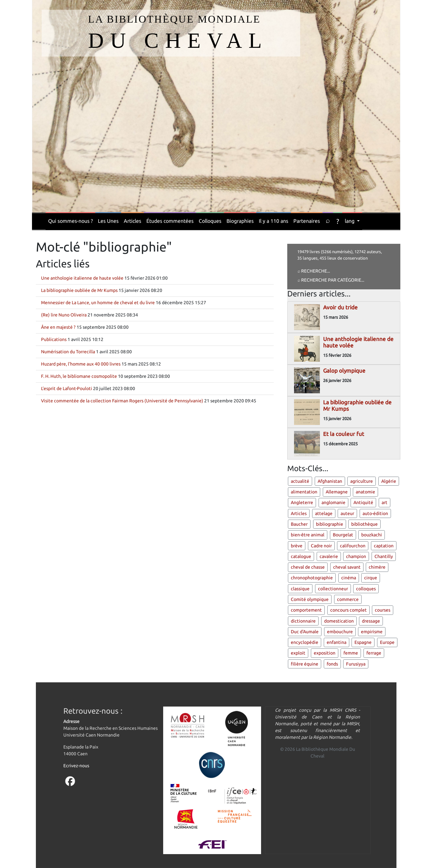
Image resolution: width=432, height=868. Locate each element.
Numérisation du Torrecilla (68, 352)
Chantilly (384, 556)
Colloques (210, 221)
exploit (298, 653)
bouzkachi (372, 535)
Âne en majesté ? (58, 327)
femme (351, 653)
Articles (132, 221)
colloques (366, 589)
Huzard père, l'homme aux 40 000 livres (81, 364)
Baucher (299, 524)
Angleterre (302, 502)
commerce (348, 599)
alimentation (304, 492)
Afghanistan (330, 481)
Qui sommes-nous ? (70, 221)
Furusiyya (356, 664)
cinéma (349, 578)
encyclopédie (305, 642)
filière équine (305, 664)
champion (356, 556)
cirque (371, 578)
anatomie (365, 492)
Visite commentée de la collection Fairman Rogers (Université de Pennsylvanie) (122, 401)
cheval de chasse (308, 567)
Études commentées (170, 221)
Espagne (363, 642)
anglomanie (333, 502)
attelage (324, 513)
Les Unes (108, 221)
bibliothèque (364, 524)
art (385, 502)
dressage (371, 621)
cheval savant (347, 567)
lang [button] (350, 221)
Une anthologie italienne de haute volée (82, 278)
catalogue (301, 556)
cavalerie (329, 556)
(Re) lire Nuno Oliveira (64, 315)
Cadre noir (321, 546)
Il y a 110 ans (274, 221)
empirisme (372, 632)
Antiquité (363, 502)
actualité (300, 481)
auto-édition (375, 513)
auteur (347, 513)
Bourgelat (343, 535)
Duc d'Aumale (305, 632)
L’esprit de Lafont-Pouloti (67, 388)
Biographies (240, 221)
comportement (306, 610)
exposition (325, 653)
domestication (339, 621)
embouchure (340, 632)
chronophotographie (312, 578)
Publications (54, 339)
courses (383, 610)
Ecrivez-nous (76, 766)
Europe (387, 642)
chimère (377, 567)
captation (384, 546)
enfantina (337, 642)
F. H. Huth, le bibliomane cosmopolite (79, 376)
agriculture (362, 481)
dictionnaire (303, 621)
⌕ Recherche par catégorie (329, 280)
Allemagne (337, 492)
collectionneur (333, 589)
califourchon (353, 546)
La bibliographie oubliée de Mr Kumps (79, 290)
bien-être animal (308, 535)
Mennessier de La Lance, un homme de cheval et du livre (98, 303)
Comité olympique (310, 599)
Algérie (389, 481)
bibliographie (330, 524)
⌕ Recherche (312, 271)
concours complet (348, 610)
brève (297, 546)
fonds (332, 664)
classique (300, 589)
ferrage (374, 653)
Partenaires (307, 221)
